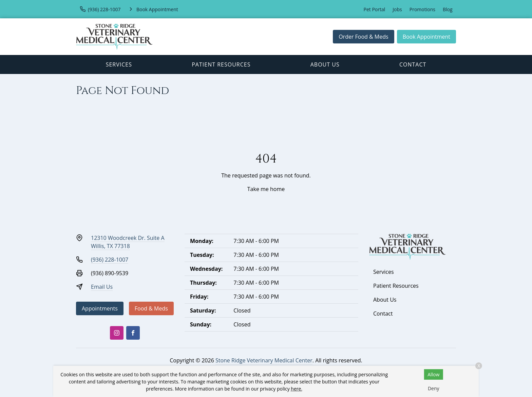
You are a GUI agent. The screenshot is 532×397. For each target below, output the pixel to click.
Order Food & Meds (364, 37)
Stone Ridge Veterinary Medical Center (264, 360)
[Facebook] (133, 333)
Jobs (397, 9)
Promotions (422, 9)
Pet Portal (375, 9)
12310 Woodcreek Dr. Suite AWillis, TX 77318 (128, 242)
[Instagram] (117, 333)
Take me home (266, 189)
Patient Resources (221, 64)
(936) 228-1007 (110, 260)
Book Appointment (426, 37)
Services (119, 64)
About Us (325, 64)
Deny (434, 388)
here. (297, 389)
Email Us (102, 287)
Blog (448, 9)
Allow (433, 374)
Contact (413, 64)
